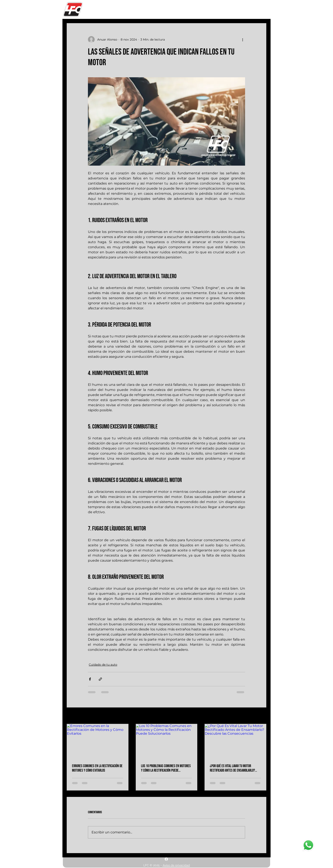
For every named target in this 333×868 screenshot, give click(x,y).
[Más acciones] (243, 39)
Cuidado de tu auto (103, 665)
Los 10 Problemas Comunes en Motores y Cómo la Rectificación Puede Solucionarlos (166, 768)
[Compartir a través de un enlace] (100, 679)
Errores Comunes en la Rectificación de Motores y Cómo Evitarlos (97, 768)
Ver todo (260, 716)
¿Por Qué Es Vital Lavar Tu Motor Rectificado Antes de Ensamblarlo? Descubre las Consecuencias (232, 768)
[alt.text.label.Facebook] (166, 859)
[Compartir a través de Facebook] (90, 679)
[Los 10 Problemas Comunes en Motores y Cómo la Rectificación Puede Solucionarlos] (167, 741)
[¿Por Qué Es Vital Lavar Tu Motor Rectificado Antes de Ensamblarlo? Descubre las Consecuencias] (235, 741)
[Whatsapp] (308, 845)
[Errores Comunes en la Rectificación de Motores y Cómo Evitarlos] (98, 741)
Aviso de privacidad (176, 865)
